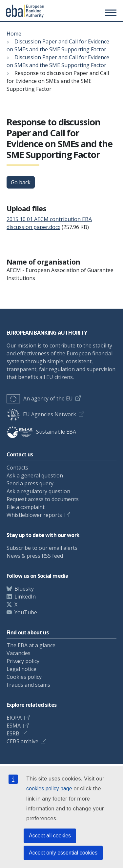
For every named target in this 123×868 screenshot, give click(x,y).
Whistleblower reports (34, 515)
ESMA (14, 726)
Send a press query (30, 483)
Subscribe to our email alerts (42, 548)
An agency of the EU (40, 398)
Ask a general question (35, 475)
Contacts (17, 468)
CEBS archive (22, 741)
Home (14, 34)
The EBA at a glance (31, 645)
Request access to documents (43, 499)
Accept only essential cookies (63, 853)
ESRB (13, 733)
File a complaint (26, 507)
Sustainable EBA (41, 432)
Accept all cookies (50, 836)
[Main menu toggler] (110, 13)
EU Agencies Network (41, 414)
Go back (21, 182)
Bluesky (24, 589)
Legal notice (21, 669)
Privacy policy (23, 661)
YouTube (26, 612)
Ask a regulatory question (38, 491)
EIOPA (14, 718)
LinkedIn (25, 597)
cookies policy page (49, 789)
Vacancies (19, 653)
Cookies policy (24, 677)
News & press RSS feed (35, 556)
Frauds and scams (28, 685)
